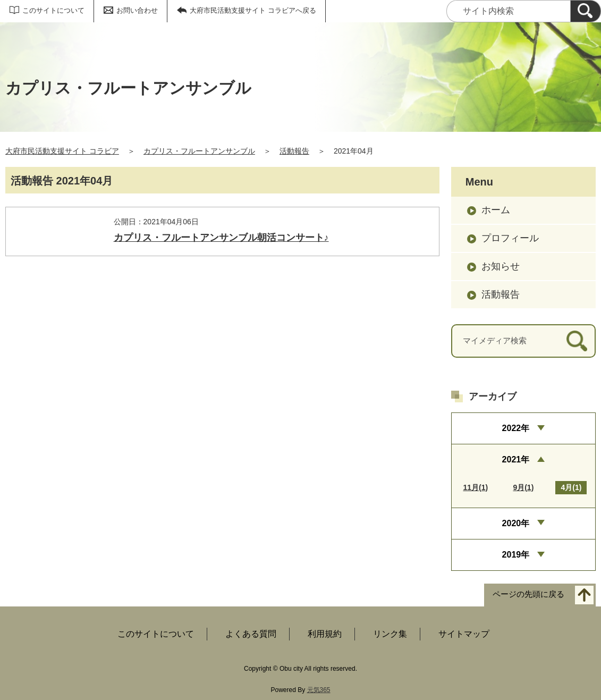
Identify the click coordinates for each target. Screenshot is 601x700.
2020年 (516, 523)
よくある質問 (251, 634)
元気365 (319, 690)
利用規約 (325, 634)
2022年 (516, 428)
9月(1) (523, 487)
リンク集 (390, 634)
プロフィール (510, 238)
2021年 (516, 459)
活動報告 (294, 151)
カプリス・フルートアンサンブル (199, 151)
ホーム (496, 210)
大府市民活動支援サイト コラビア (62, 151)
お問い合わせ (137, 10)
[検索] (586, 11)
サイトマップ (464, 634)
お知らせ (501, 266)
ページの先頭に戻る (528, 594)
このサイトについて (53, 10)
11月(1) (475, 487)
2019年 (516, 555)
